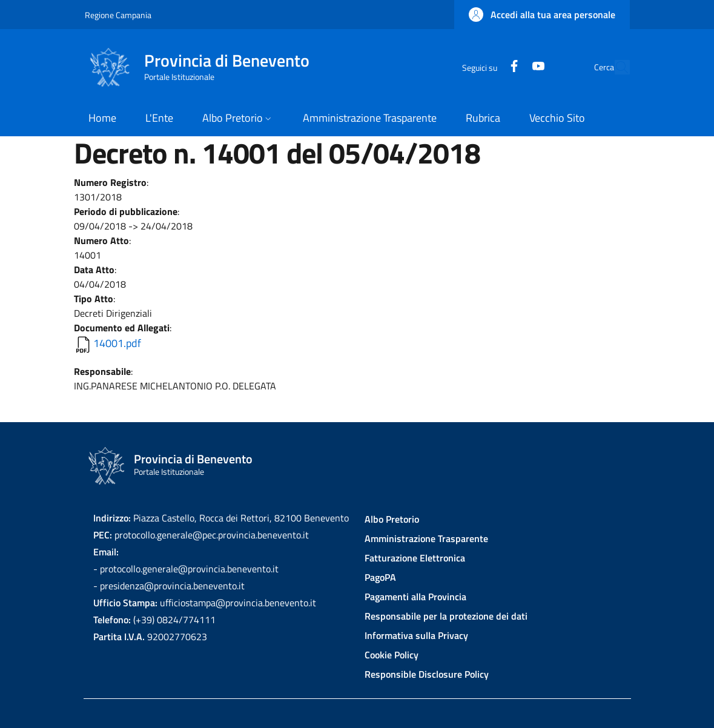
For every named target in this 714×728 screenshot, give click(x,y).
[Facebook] (486, 67)
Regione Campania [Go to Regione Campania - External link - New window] (118, 15)
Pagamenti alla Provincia (415, 597)
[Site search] (615, 67)
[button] (542, 15)
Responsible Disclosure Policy (427, 674)
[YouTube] (511, 67)
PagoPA (380, 577)
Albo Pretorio (392, 519)
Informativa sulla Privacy (416, 635)
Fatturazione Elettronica (415, 558)
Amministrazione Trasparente (426, 538)
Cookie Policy (392, 655)
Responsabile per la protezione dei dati (446, 616)
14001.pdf (117, 343)
